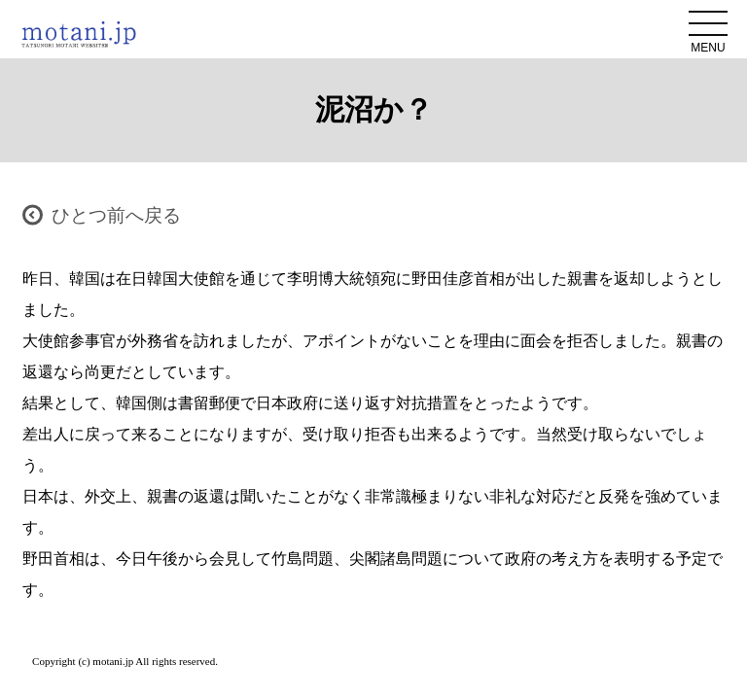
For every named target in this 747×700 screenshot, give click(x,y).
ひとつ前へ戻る (116, 215)
